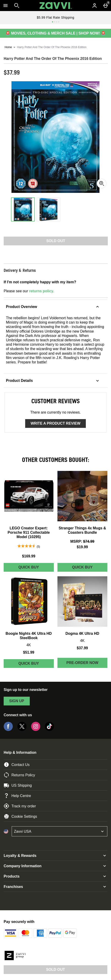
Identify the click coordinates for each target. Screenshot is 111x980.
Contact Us (17, 765)
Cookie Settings (20, 816)
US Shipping (18, 785)
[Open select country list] (60, 831)
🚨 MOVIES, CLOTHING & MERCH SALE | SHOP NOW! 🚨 (55, 33)
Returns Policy (19, 775)
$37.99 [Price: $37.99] (82, 648)
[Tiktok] (49, 730)
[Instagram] (36, 730)
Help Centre (17, 796)
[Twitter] (22, 730)
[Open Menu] (5, 6)
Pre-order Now (82, 663)
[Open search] (17, 6)
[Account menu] (95, 6)
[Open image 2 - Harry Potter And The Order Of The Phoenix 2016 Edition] (49, 209)
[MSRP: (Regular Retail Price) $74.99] (83, 541)
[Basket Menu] (106, 6)
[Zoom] (102, 183)
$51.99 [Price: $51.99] (29, 652)
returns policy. (42, 291)
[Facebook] (8, 730)
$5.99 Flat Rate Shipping (56, 17)
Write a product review (55, 423)
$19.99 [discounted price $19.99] (82, 547)
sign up (17, 701)
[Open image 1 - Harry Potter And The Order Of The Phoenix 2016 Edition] (23, 209)
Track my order (20, 806)
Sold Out (55, 970)
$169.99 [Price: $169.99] (29, 556)
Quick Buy (36, 568)
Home (8, 47)
